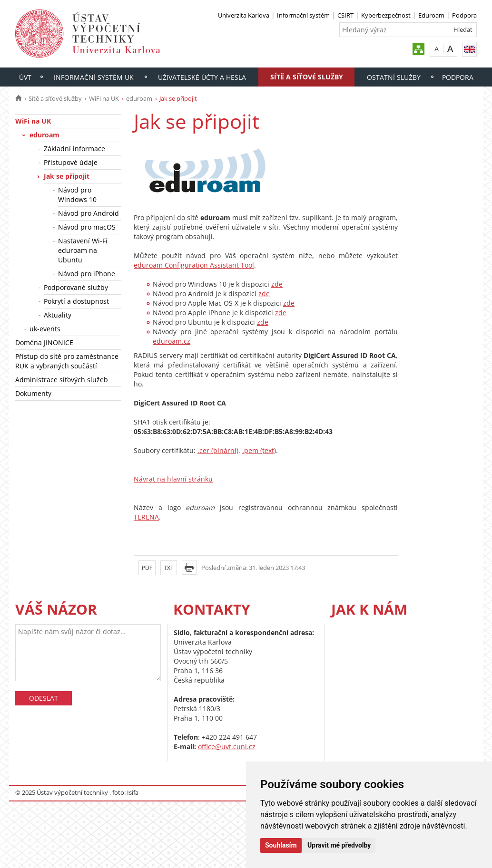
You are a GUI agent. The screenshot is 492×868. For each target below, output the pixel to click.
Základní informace (74, 149)
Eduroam (431, 15)
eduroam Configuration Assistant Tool (194, 265)
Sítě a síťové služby (307, 77)
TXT (169, 568)
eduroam (139, 98)
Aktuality (58, 315)
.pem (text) (259, 450)
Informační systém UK (94, 77)
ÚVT (25, 77)
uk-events (45, 329)
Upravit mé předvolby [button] (339, 845)
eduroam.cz (172, 341)
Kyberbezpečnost (386, 15)
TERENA (146, 517)
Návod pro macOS (87, 227)
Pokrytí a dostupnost (76, 301)
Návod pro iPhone (87, 274)
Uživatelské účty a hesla (202, 77)
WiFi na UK (104, 98)
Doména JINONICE (44, 342)
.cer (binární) (218, 450)
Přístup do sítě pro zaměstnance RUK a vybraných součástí (67, 361)
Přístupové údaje (71, 162)
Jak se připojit (67, 176)
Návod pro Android (89, 213)
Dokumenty (33, 393)
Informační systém (303, 15)
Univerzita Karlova (244, 15)
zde (277, 284)
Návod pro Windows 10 (77, 195)
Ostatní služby (394, 77)
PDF (147, 568)
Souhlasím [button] (281, 845)
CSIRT (345, 15)
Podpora (464, 15)
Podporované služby (76, 287)
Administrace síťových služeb (62, 380)
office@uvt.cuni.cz (227, 747)
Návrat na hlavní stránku (173, 479)
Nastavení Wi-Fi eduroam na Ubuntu (83, 250)
